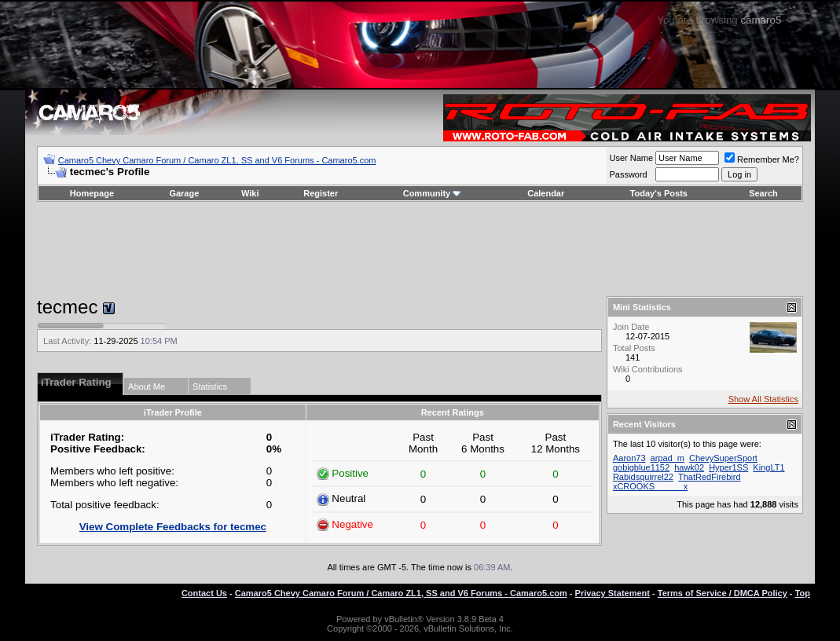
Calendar (546, 193)
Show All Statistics (763, 399)
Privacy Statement (613, 593)
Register (321, 193)
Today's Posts (659, 193)
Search (763, 193)
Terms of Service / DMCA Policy (723, 593)
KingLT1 (768, 467)
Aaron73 (629, 458)
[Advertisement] (420, 249)
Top (803, 593)
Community (433, 193)
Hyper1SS (728, 467)
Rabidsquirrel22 (643, 477)
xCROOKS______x (650, 486)
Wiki (250, 193)
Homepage (92, 193)
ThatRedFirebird (709, 477)
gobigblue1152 (641, 467)
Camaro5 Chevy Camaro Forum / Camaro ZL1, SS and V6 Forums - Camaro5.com (217, 160)
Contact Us (204, 593)
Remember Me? (762, 159)
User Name (631, 158)
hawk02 (689, 467)
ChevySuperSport (723, 458)
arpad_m (668, 458)
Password (628, 174)
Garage (184, 193)
